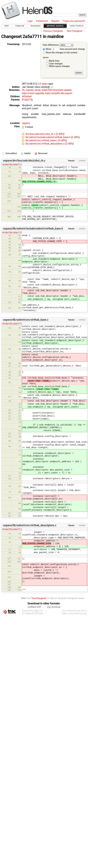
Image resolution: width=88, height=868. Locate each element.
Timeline (20, 26)
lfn (23, 90)
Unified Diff (34, 607)
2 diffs (60, 134)
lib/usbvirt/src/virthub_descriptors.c (45, 144)
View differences (51, 45)
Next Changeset (75, 31)
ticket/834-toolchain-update (57, 90)
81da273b (27, 100)
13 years (43, 84)
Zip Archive (54, 607)
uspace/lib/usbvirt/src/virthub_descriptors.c (30, 525)
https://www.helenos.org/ (74, 613)
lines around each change (68, 49)
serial (37, 90)
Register (55, 21)
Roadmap (36, 26)
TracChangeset (39, 598)
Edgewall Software (34, 613)
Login (30, 21)
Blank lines (54, 61)
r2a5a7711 (17, 164)
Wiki (7, 26)
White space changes (59, 66)
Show (47, 49)
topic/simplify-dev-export (59, 93)
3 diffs (62, 140)
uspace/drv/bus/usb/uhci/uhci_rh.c (24, 161)
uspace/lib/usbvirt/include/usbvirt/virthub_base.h (33, 229)
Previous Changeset (53, 31)
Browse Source (55, 26)
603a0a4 (27, 96)
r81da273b (7, 164)
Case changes (56, 64)
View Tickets (77, 26)
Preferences (42, 21)
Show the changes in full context (60, 53)
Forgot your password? (74, 21)
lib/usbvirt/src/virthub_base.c (42, 140)
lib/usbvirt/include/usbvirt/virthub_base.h (48, 137)
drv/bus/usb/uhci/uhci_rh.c (41, 134)
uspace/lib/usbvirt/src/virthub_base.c (26, 320)
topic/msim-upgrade (33, 93)
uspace (26, 123)
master (30, 90)
